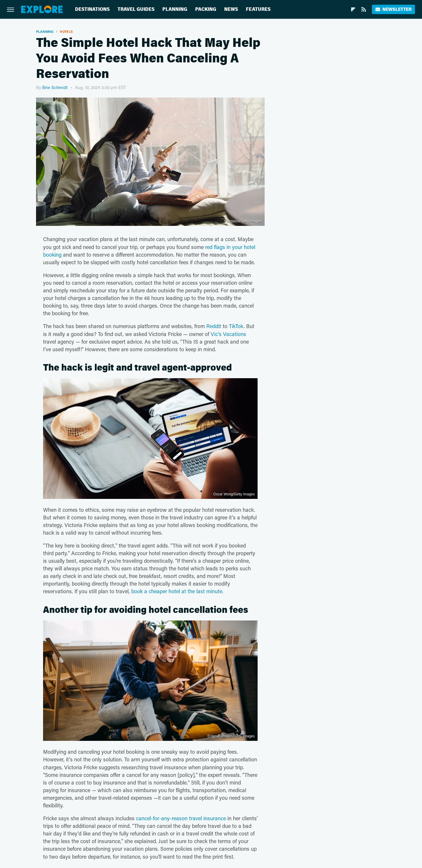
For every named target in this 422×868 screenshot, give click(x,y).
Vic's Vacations (228, 334)
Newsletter (393, 9)
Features (258, 9)
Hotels (66, 31)
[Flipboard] (353, 9)
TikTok (236, 326)
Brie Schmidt (55, 87)
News (231, 9)
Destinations (92, 9)
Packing (206, 9)
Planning (175, 9)
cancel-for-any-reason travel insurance (181, 818)
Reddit (214, 326)
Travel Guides (136, 9)
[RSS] (364, 9)
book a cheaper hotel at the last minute (177, 591)
